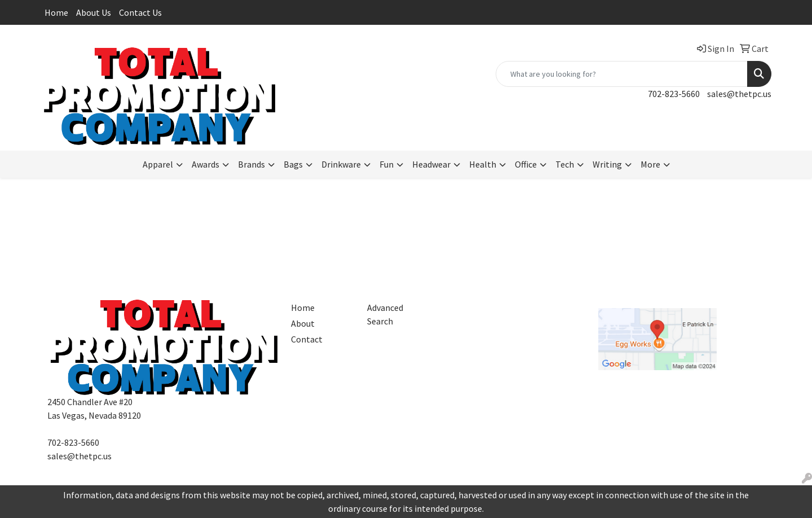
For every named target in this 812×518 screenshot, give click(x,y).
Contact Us (140, 12)
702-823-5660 (674, 94)
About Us (94, 12)
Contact (307, 339)
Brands (251, 164)
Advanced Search (385, 314)
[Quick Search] (622, 74)
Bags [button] (293, 164)
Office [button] (526, 164)
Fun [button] (387, 164)
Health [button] (483, 164)
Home (56, 12)
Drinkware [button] (341, 164)
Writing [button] (607, 164)
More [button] (650, 164)
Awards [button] (206, 164)
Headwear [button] (431, 164)
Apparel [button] (158, 164)
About (303, 323)
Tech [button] (565, 164)
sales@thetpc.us (739, 94)
